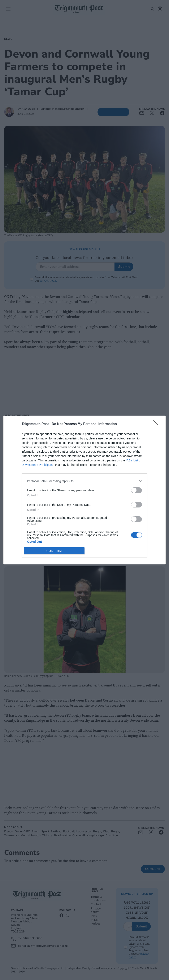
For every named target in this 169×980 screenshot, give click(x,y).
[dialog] (84, 490)
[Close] (157, 424)
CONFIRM (54, 551)
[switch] (136, 490)
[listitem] (84, 481)
